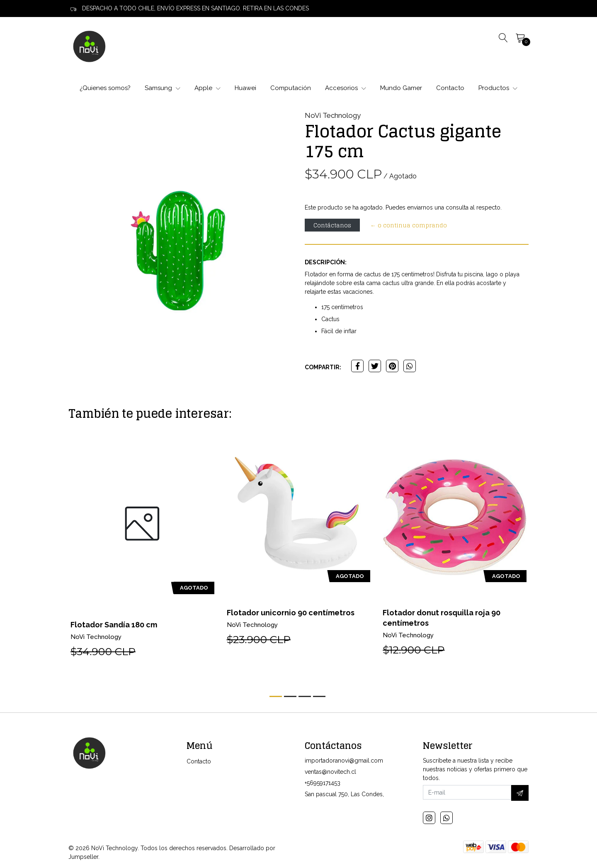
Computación (291, 88)
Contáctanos (332, 225)
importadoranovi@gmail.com (344, 761)
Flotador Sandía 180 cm (114, 625)
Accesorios (346, 88)
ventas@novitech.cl (330, 772)
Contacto (450, 88)
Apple (207, 88)
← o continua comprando (409, 225)
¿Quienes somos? (105, 88)
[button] (276, 696)
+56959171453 (323, 783)
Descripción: (326, 262)
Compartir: (323, 367)
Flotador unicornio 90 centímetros (291, 613)
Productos (498, 88)
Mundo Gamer (401, 88)
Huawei (245, 88)
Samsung (163, 88)
